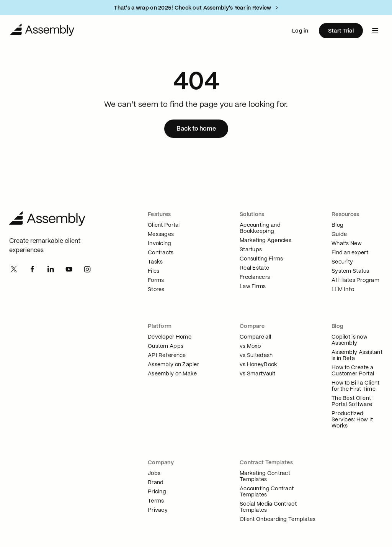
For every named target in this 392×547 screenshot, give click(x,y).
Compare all (255, 337)
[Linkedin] (51, 269)
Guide (339, 234)
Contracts (161, 253)
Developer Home (170, 337)
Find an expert (350, 253)
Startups (251, 250)
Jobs (154, 473)
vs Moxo (250, 346)
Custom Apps (166, 346)
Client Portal (164, 225)
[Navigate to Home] (42, 31)
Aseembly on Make (172, 374)
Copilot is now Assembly (350, 340)
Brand (156, 483)
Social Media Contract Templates (268, 507)
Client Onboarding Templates (278, 519)
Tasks (155, 262)
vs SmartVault (258, 374)
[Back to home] (196, 129)
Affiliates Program (355, 280)
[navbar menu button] (375, 31)
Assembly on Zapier (173, 365)
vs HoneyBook (258, 365)
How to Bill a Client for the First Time (356, 386)
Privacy (158, 510)
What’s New (347, 244)
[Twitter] (14, 269)
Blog (337, 225)
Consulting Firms (261, 259)
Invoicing (160, 244)
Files (154, 271)
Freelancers (255, 277)
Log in (300, 31)
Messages (161, 234)
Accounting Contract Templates (267, 492)
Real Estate (254, 268)
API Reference (167, 355)
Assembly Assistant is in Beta (357, 355)
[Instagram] (87, 269)
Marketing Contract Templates (265, 477)
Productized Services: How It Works (352, 420)
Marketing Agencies (265, 241)
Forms (156, 280)
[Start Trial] (341, 31)
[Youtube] (69, 269)
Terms (156, 501)
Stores (156, 290)
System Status (350, 271)
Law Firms (253, 287)
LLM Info (343, 290)
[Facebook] (32, 269)
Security (342, 262)
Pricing (157, 492)
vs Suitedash (256, 355)
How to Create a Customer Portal (353, 371)
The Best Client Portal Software (352, 401)
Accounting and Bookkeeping (260, 228)
